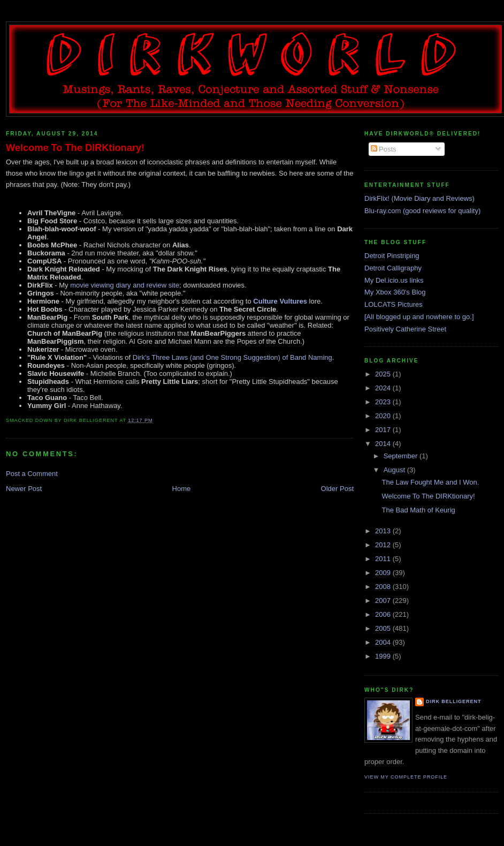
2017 (384, 430)
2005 (384, 628)
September (402, 456)
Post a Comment (32, 474)
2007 (384, 600)
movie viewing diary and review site (124, 285)
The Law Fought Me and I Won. (430, 482)
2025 (384, 374)
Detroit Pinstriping (392, 256)
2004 (384, 642)
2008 (384, 587)
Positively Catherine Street (405, 329)
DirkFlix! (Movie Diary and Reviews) (419, 198)
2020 (384, 416)
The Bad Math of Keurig (418, 510)
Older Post (337, 489)
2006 (384, 614)
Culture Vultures (280, 301)
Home (182, 489)
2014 (384, 444)
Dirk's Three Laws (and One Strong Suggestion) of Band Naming (232, 357)
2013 (384, 531)
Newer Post (24, 489)
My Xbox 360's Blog (395, 292)
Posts (384, 149)
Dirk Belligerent (453, 701)
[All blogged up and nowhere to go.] (419, 317)
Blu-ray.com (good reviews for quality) (422, 211)
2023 (384, 402)
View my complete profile (406, 777)
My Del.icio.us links (394, 280)
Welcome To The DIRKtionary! (75, 148)
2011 (384, 559)
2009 (384, 573)
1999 (384, 656)
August (395, 470)
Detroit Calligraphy (393, 268)
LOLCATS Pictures (394, 304)
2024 (384, 388)
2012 (384, 545)
